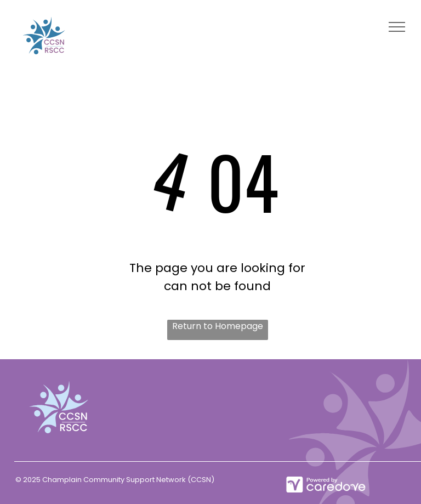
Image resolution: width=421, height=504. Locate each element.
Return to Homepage (218, 326)
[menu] (397, 27)
